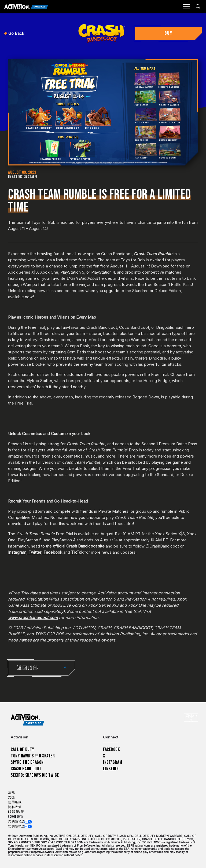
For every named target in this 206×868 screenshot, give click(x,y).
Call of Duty (23, 750)
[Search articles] (198, 7)
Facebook (53, 552)
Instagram (17, 552)
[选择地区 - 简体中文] (191, 718)
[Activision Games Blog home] (27, 720)
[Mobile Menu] (186, 7)
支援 (11, 797)
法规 (11, 793)
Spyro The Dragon (27, 762)
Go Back (14, 33)
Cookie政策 (16, 812)
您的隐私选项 (18, 822)
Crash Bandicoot (26, 769)
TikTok (77, 552)
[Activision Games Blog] (26, 7)
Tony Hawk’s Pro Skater (33, 756)
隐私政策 (15, 807)
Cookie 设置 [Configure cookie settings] (16, 817)
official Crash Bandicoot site (79, 546)
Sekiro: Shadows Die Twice (35, 775)
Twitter (35, 552)
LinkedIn (111, 769)
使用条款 (15, 802)
